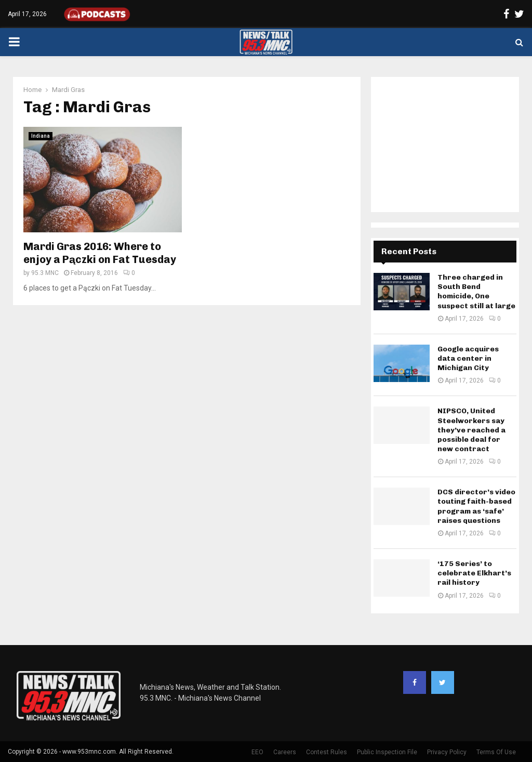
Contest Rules (327, 752)
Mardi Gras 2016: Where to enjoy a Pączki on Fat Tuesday (100, 253)
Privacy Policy (447, 752)
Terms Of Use (496, 752)
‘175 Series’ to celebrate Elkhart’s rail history (474, 573)
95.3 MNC (45, 273)
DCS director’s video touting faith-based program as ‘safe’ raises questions (476, 506)
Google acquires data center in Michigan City (468, 358)
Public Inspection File (387, 752)
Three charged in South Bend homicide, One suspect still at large (476, 292)
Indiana (41, 136)
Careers (285, 752)
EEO (257, 752)
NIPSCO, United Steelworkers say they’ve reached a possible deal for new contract (471, 430)
